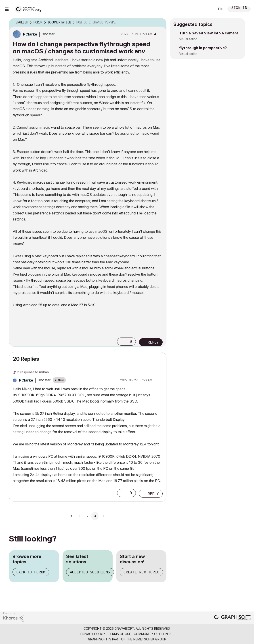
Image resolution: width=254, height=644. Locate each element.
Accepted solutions (90, 572)
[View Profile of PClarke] (30, 34)
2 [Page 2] (88, 516)
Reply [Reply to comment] (153, 494)
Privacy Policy (93, 634)
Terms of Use (120, 634)
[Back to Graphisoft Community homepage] (29, 9)
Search (207, 9)
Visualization (188, 39)
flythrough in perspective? (203, 48)
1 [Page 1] (80, 516)
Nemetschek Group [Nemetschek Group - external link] (150, 639)
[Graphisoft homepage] (232, 618)
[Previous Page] (72, 516)
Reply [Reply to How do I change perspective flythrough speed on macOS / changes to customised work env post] (153, 342)
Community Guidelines (153, 634)
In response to (33, 372)
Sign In (239, 8)
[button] (122, 342)
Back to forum (31, 572)
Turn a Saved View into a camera (209, 33)
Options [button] (160, 23)
